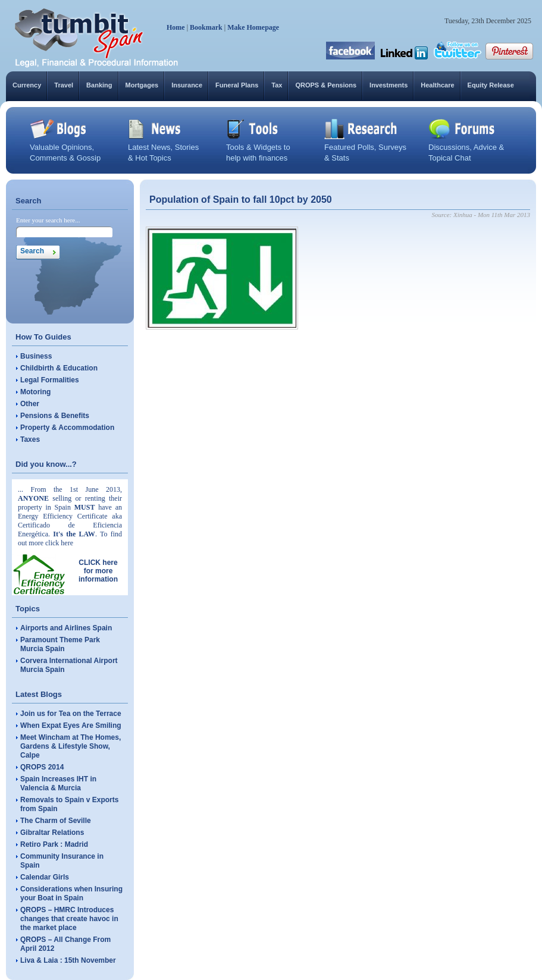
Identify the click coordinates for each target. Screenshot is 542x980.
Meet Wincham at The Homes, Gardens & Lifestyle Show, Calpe (71, 746)
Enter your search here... (48, 220)
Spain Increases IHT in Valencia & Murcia (58, 783)
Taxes (30, 439)
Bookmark (206, 27)
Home (176, 27)
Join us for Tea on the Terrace (71, 714)
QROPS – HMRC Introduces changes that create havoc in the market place (69, 919)
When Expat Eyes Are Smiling (71, 725)
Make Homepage (253, 27)
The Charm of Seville (56, 821)
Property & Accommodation (67, 428)
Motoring (35, 392)
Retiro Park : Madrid (54, 844)
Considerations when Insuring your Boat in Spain (71, 893)
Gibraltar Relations (52, 833)
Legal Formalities (50, 380)
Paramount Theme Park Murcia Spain (60, 644)
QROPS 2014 (42, 767)
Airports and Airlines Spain (66, 628)
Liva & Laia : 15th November (68, 960)
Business (36, 356)
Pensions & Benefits (55, 416)
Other (30, 404)
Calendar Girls (45, 877)
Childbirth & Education (59, 368)
